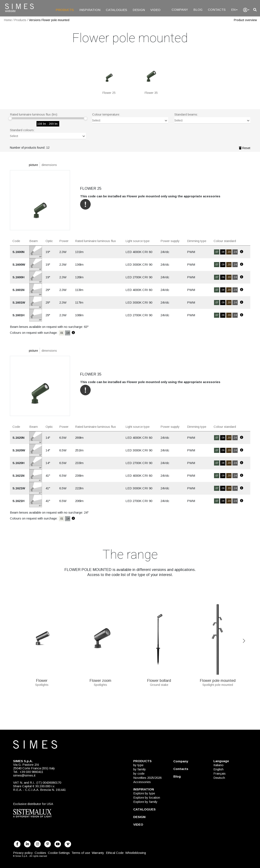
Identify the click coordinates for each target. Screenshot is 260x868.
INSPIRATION (90, 10)
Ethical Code (115, 853)
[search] (255, 10)
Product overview (245, 20)
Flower (42, 679)
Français (220, 773)
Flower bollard (159, 679)
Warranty (98, 853)
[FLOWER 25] (109, 75)
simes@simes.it (24, 775)
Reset (245, 148)
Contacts (181, 769)
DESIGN (139, 10)
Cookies (40, 853)
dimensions (49, 165)
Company (181, 761)
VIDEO (155, 10)
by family (140, 769)
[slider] (10, 118)
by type (138, 765)
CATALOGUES (117, 10)
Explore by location (147, 797)
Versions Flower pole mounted (49, 20)
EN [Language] (234, 10)
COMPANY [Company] (180, 10)
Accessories (142, 782)
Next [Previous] (244, 641)
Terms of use (81, 853)
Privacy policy (23, 853)
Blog (177, 776)
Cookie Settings (59, 853)
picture (33, 165)
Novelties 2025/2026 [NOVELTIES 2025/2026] (147, 778)
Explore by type (144, 793)
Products (20, 20)
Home (8, 20)
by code (139, 773)
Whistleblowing (136, 853)
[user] (246, 10)
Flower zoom (100, 679)
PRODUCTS (65, 10)
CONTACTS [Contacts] (217, 10)
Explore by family (145, 802)
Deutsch (219, 778)
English (218, 769)
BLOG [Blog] (198, 10)
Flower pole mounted (218, 679)
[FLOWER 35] (151, 75)
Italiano (218, 765)
